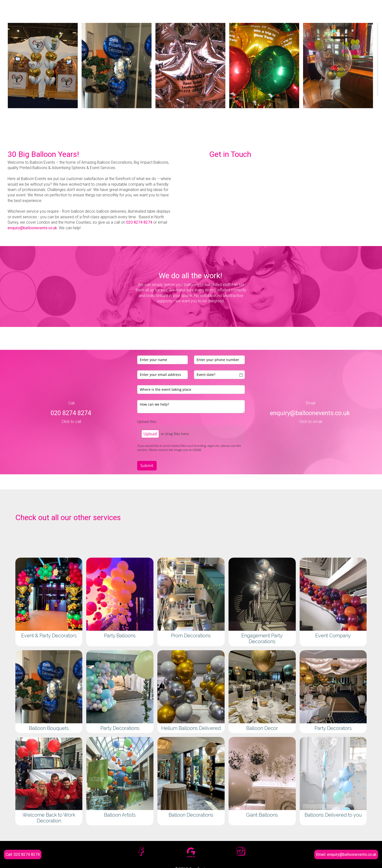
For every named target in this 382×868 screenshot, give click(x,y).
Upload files (147, 422)
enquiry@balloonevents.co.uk (32, 228)
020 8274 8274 (139, 222)
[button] (15, 134)
